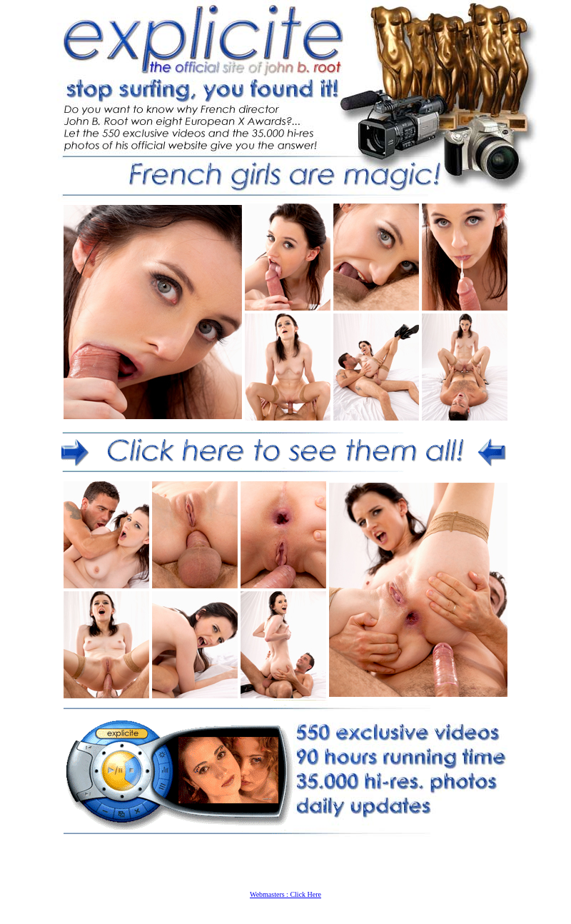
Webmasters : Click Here (285, 894)
